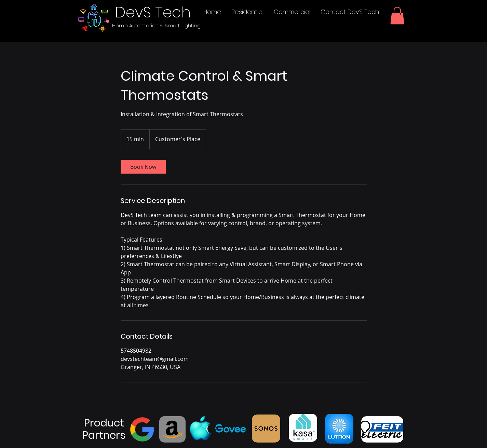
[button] (397, 16)
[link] (143, 167)
